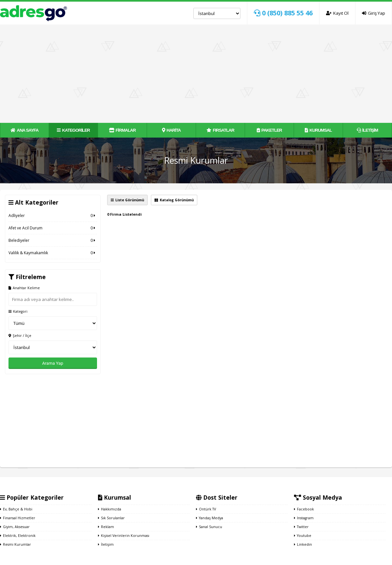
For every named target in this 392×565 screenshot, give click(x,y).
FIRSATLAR (220, 130)
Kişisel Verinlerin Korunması (124, 536)
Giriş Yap (374, 13)
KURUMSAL (318, 130)
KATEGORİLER (73, 130)
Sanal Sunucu (209, 527)
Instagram (304, 518)
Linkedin (303, 544)
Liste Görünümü (127, 200)
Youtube (303, 536)
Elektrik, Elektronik (18, 536)
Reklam (106, 527)
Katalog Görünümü (174, 200)
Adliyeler (53, 216)
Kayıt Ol (337, 13)
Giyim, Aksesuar (15, 527)
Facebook (304, 509)
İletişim (106, 544)
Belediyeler (53, 240)
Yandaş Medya (210, 518)
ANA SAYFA (24, 130)
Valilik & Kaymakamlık (53, 253)
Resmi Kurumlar (16, 544)
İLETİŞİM (367, 130)
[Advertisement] (196, 74)
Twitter (301, 527)
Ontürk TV (206, 509)
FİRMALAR (122, 130)
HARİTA (171, 130)
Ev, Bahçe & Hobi (16, 509)
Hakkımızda (110, 509)
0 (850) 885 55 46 (283, 13)
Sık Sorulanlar (111, 518)
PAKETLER (269, 130)
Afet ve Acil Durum (53, 228)
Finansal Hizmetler (18, 518)
